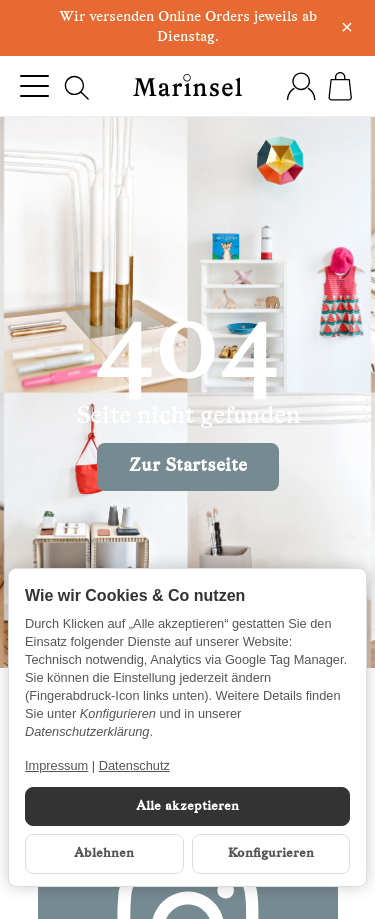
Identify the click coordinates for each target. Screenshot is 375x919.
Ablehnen (104, 853)
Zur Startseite (188, 466)
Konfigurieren (271, 853)
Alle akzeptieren (187, 806)
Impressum (56, 765)
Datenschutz (134, 765)
